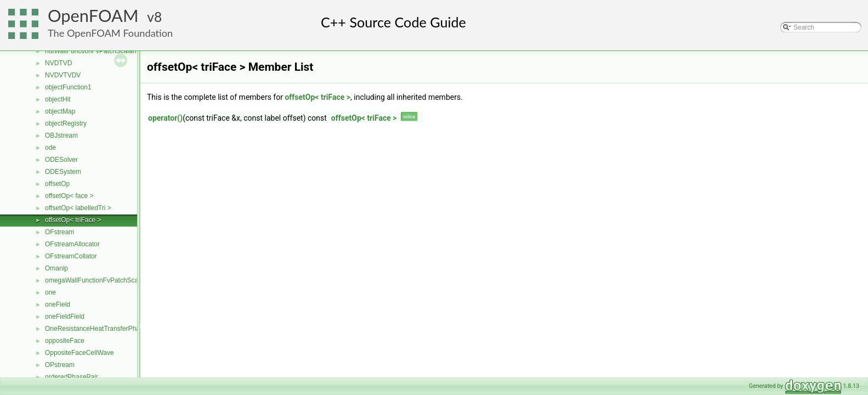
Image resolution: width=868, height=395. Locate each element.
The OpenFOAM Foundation (110, 33)
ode (50, 148)
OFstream (59, 232)
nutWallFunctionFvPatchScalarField (97, 51)
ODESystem (63, 172)
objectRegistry (66, 123)
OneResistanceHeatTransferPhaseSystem (107, 329)
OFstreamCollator (71, 256)
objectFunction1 (68, 87)
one (50, 292)
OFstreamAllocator (72, 244)
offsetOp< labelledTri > (78, 208)
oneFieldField (65, 317)
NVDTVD (58, 63)
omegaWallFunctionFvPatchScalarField (103, 280)
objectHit (58, 99)
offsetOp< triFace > (73, 220)
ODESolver (61, 160)
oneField (58, 304)
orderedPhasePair (72, 377)
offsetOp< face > (69, 196)
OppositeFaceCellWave (80, 353)
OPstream (60, 365)
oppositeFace (65, 341)
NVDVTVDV (63, 75)
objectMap (60, 111)
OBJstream (61, 136)
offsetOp (57, 184)
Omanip (56, 268)
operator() (165, 118)
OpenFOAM (93, 16)
